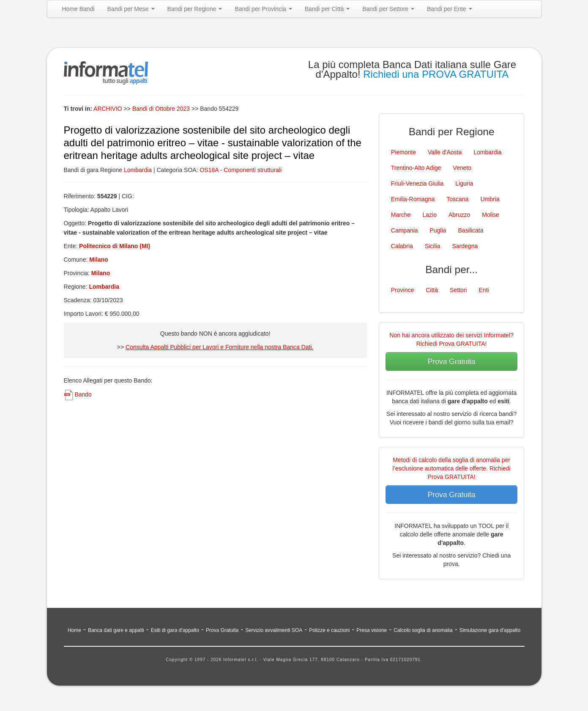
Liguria (464, 183)
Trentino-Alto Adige (416, 168)
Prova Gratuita (452, 361)
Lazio (429, 215)
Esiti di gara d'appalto (175, 630)
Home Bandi (78, 9)
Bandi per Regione (195, 9)
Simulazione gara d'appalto (490, 630)
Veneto (462, 168)
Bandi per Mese (131, 9)
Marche (401, 215)
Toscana (457, 199)
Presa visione (372, 630)
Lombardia (138, 170)
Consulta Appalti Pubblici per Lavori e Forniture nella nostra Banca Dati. (219, 347)
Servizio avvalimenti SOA (274, 630)
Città (432, 290)
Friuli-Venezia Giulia (417, 183)
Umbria (490, 199)
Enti (484, 290)
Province (402, 290)
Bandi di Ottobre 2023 (162, 109)
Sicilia (433, 246)
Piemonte (403, 152)
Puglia (438, 230)
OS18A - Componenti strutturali (241, 170)
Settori (458, 290)
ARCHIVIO (108, 109)
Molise (490, 215)
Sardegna (465, 246)
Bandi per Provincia (263, 9)
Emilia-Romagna (413, 199)
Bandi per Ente (450, 9)
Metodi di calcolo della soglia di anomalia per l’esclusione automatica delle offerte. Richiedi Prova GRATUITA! (452, 468)
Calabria (402, 246)
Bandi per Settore (388, 9)
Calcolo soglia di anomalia (423, 630)
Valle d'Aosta (445, 152)
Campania (405, 230)
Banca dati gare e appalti (116, 630)
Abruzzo (459, 215)
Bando (83, 394)
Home (74, 630)
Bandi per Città (327, 9)
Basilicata (471, 230)
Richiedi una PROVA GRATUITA (436, 74)
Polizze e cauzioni (329, 630)
